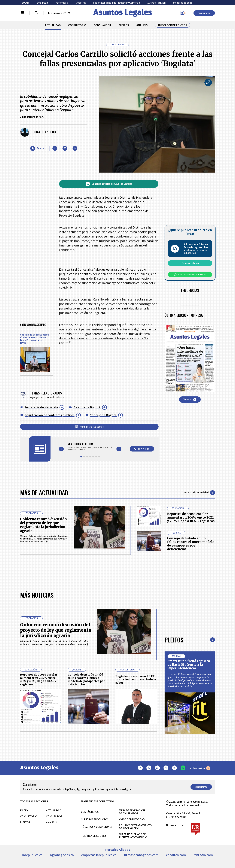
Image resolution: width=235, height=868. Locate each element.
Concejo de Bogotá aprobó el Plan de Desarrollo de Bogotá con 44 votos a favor (35, 339)
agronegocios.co (62, 855)
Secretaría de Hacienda (41, 407)
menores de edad (183, 3)
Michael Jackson (157, 3)
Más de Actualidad (44, 493)
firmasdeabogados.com (141, 855)
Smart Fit (81, 3)
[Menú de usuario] (182, 13)
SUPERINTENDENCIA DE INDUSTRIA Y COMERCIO (133, 836)
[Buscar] (36, 13)
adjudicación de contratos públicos (50, 415)
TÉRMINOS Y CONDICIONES (97, 827)
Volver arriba (200, 768)
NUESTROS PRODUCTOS (95, 819)
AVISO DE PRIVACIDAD (132, 819)
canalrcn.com (176, 855)
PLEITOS (124, 25)
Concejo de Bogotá (103, 415)
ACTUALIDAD (53, 25)
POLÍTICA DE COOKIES (94, 836)
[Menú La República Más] (22, 13)
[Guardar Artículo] (38, 148)
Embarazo (42, 3)
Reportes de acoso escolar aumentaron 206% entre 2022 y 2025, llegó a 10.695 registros (191, 517)
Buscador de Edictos (173, 25)
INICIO (24, 810)
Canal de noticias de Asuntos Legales (109, 184)
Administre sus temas (89, 427)
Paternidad (62, 3)
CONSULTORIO (77, 25)
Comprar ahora (190, 263)
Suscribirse (204, 13)
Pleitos (174, 640)
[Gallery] (90, 447)
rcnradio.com (203, 855)
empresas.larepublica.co (99, 855)
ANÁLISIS (142, 25)
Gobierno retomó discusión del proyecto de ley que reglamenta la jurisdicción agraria (43, 525)
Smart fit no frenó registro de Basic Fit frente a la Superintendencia (189, 665)
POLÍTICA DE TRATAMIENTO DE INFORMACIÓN (135, 827)
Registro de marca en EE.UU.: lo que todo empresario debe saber (136, 679)
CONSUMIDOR (102, 25)
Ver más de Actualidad (199, 493)
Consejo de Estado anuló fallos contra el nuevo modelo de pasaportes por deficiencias (191, 544)
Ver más (190, 400)
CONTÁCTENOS (90, 812)
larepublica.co (32, 855)
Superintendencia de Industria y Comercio (117, 3)
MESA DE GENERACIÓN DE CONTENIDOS (132, 812)
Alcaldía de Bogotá (87, 407)
